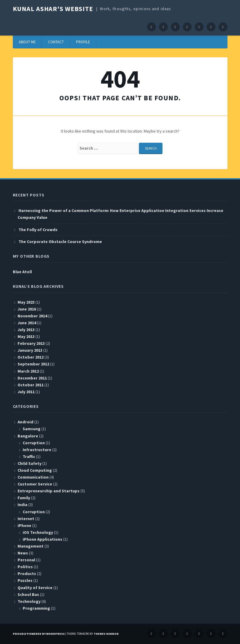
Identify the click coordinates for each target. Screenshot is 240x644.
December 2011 (32, 378)
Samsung (32, 429)
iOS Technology (38, 532)
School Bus (28, 594)
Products (27, 574)
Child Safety (30, 463)
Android (25, 422)
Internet (26, 519)
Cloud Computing (35, 470)
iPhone (24, 525)
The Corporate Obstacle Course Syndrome (60, 242)
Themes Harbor (106, 634)
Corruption (34, 443)
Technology (29, 601)
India (23, 505)
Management (31, 546)
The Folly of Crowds (38, 230)
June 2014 (27, 323)
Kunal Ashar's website (53, 9)
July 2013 (26, 330)
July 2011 (26, 392)
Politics (25, 567)
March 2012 (28, 371)
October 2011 (31, 385)
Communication (33, 477)
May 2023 (26, 302)
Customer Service (35, 484)
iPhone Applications (42, 539)
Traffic (29, 457)
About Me (27, 42)
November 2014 (32, 316)
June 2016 (27, 309)
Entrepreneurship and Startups (49, 491)
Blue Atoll (22, 272)
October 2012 (31, 357)
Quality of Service (35, 588)
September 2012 (33, 364)
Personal (26, 560)
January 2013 (30, 350)
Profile (83, 42)
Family (24, 498)
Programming (36, 608)
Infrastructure (37, 450)
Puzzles (25, 580)
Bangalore (28, 436)
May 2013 (26, 336)
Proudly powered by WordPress (39, 634)
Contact (56, 42)
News (23, 553)
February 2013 (31, 343)
